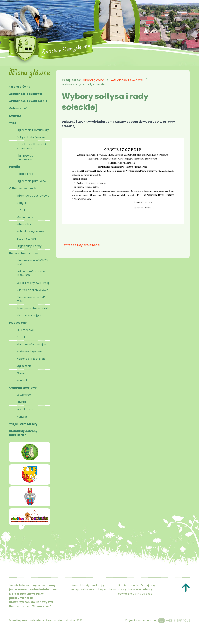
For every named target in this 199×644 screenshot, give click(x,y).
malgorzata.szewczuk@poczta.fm (94, 590)
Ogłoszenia (24, 366)
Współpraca (25, 409)
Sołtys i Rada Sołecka (31, 137)
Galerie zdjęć (18, 108)
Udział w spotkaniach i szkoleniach (31, 146)
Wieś (13, 123)
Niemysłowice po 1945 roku (31, 299)
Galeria (22, 373)
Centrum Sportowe (23, 388)
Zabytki (22, 203)
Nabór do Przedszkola (31, 359)
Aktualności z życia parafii (28, 101)
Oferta (21, 402)
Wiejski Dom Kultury (23, 424)
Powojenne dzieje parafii (33, 308)
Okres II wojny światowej (33, 283)
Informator (24, 224)
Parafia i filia (25, 174)
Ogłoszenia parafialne (31, 181)
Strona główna (20, 87)
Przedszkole (18, 323)
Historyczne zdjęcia (30, 315)
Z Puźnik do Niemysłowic (33, 290)
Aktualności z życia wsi (26, 94)
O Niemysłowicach (22, 188)
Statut (21, 210)
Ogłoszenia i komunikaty (33, 130)
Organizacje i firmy (29, 246)
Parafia (14, 167)
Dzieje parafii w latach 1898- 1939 (32, 274)
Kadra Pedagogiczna (31, 352)
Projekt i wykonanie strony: (158, 620)
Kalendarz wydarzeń (30, 232)
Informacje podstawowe (33, 196)
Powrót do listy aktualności (81, 245)
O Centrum (24, 395)
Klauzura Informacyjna (31, 344)
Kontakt (15, 116)
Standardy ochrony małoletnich (23, 433)
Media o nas (25, 217)
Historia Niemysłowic (24, 253)
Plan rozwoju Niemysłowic (25, 158)
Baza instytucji (26, 239)
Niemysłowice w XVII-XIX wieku (32, 262)
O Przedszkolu (26, 330)
